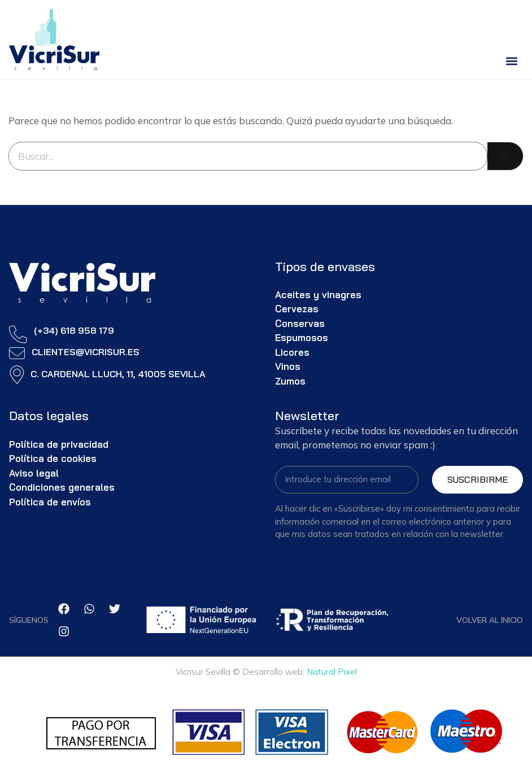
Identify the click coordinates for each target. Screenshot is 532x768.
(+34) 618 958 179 (74, 330)
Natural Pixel (332, 672)
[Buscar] (248, 156)
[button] (511, 61)
